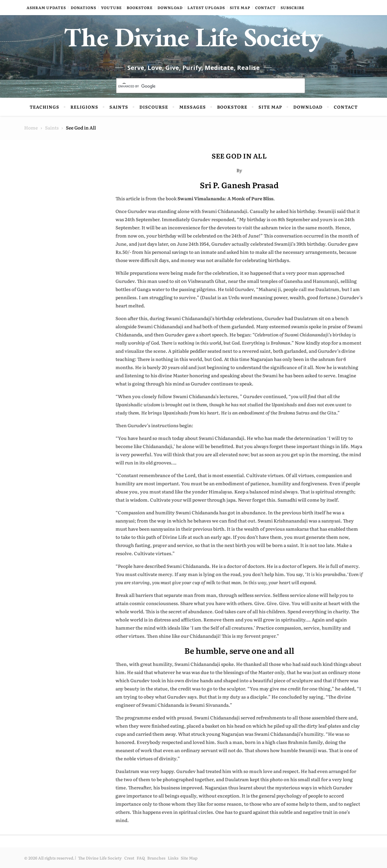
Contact (265, 8)
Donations (83, 8)
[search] (203, 86)
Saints (119, 107)
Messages (193, 107)
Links (173, 858)
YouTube (111, 8)
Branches (156, 858)
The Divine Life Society (194, 42)
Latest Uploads (206, 8)
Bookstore (140, 8)
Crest (129, 858)
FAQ (141, 858)
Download (170, 8)
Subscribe (293, 8)
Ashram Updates (46, 8)
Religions (84, 107)
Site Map (240, 8)
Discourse (154, 107)
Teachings (44, 107)
